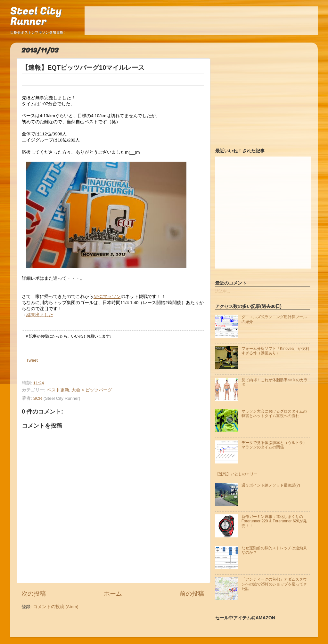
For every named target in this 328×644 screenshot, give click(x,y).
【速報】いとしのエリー (236, 474)
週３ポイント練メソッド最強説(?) (271, 485)
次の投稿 (34, 594)
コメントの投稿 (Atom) (56, 607)
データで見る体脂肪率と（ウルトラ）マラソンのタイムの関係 (274, 445)
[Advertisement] (201, 21)
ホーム (113, 594)
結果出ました (40, 315)
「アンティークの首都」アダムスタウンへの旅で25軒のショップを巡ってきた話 (274, 584)
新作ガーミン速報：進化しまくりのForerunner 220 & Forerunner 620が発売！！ (274, 521)
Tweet (32, 360)
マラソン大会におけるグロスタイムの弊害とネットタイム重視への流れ (274, 414)
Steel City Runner (36, 16)
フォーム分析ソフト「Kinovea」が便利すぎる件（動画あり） (275, 351)
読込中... (223, 291)
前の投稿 (192, 594)
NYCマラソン (107, 297)
